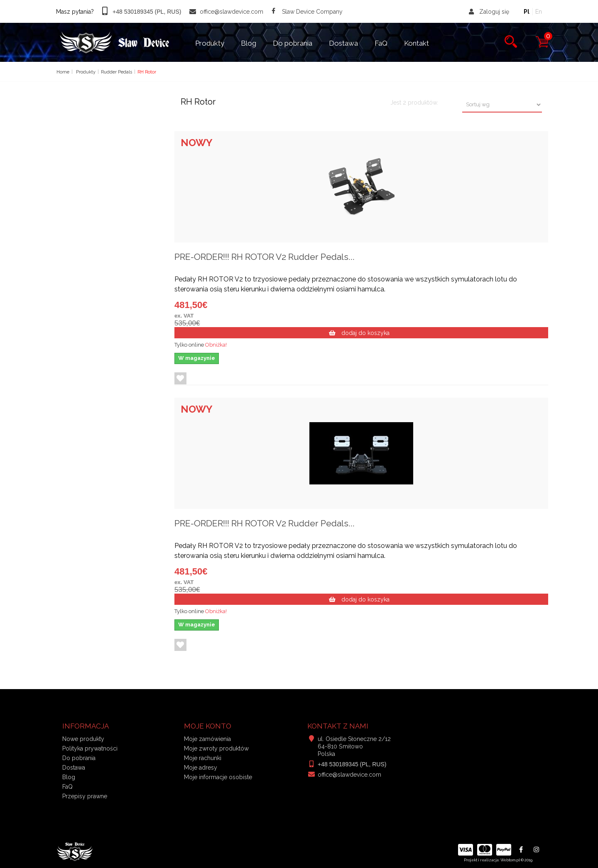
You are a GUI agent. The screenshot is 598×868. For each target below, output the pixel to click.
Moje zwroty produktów (216, 748)
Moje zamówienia (207, 739)
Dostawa (343, 43)
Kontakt (417, 43)
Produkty (210, 43)
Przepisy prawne (85, 796)
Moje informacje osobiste (218, 777)
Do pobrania (293, 43)
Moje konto (208, 726)
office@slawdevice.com (349, 775)
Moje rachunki (203, 758)
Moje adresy (201, 768)
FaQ (381, 43)
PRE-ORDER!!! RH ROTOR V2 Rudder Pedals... (265, 257)
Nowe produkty (83, 739)
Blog (249, 43)
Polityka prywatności (90, 748)
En (539, 12)
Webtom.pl (510, 860)
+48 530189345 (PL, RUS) (352, 764)
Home (63, 72)
